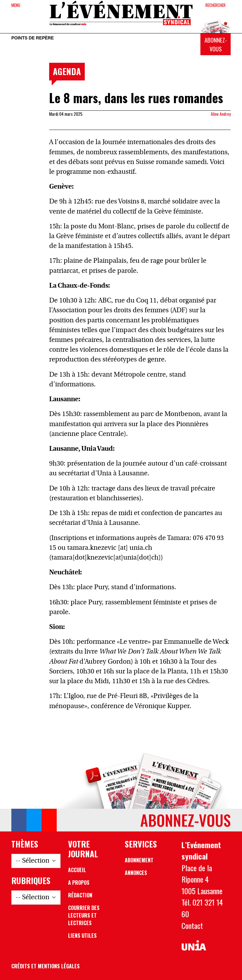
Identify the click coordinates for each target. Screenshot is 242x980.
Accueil (77, 870)
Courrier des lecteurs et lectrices (84, 915)
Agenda (67, 71)
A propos (79, 883)
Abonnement (139, 860)
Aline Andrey (221, 114)
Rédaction (80, 895)
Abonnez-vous (216, 44)
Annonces (136, 873)
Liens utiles (82, 936)
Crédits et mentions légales (46, 966)
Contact (192, 925)
